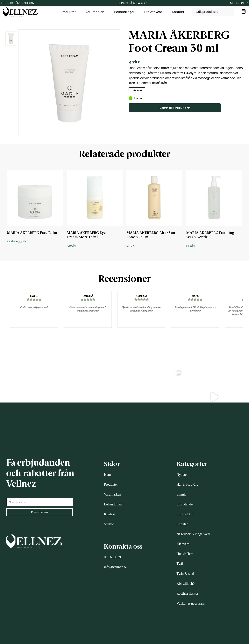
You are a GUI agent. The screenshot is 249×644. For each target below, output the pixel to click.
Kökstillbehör (186, 584)
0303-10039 (112, 557)
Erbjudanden (185, 504)
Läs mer (137, 90)
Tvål (180, 564)
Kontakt (178, 12)
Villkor (109, 524)
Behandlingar (124, 12)
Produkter (68, 12)
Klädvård (183, 544)
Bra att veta (153, 12)
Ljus (180, 514)
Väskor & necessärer (191, 603)
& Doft (188, 514)
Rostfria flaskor (187, 593)
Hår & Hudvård (187, 484)
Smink (181, 494)
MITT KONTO (239, 3)
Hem (107, 475)
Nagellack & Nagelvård (193, 534)
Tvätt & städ (185, 574)
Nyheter (182, 475)
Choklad (182, 524)
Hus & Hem (185, 554)
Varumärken (95, 12)
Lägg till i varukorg (175, 108)
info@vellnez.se (115, 567)
